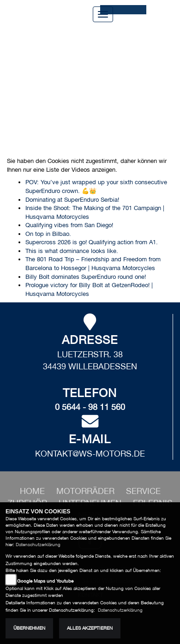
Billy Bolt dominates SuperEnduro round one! (86, 277)
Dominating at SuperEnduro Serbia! (72, 200)
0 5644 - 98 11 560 (90, 407)
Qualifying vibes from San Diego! (69, 225)
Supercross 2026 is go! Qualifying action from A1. (92, 242)
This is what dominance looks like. (72, 251)
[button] (87, 491)
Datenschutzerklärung (38, 545)
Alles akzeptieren (90, 628)
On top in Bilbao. (48, 234)
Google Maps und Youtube (45, 581)
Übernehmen (29, 628)
